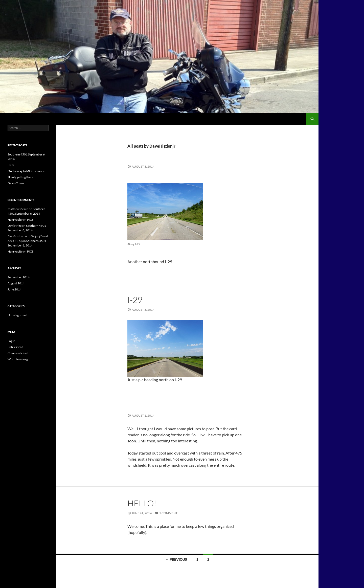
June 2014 (15, 289)
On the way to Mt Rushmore (26, 171)
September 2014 (19, 277)
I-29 (135, 300)
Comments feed (18, 353)
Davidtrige (15, 226)
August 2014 (16, 283)
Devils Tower (16, 183)
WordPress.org (18, 359)
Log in (12, 341)
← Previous (176, 559)
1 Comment (168, 513)
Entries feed (15, 347)
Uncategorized (17, 315)
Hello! (142, 503)
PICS (11, 165)
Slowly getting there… (22, 177)
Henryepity (15, 220)
